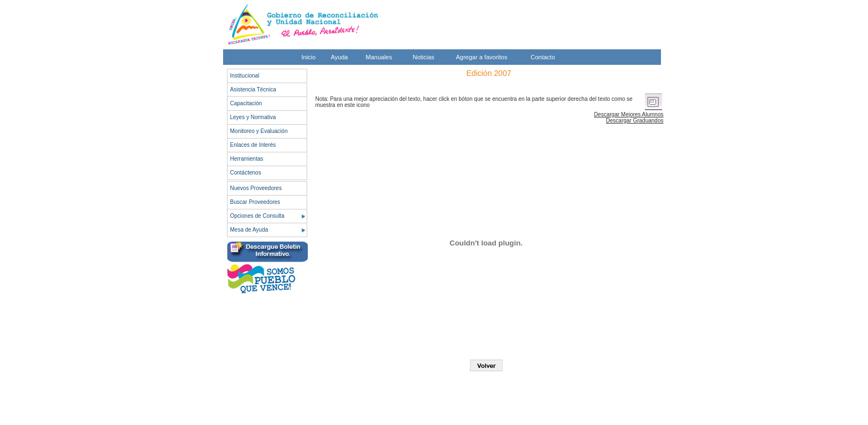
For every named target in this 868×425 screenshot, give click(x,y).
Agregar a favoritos (482, 57)
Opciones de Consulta (257, 216)
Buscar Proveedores (255, 202)
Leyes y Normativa (253, 117)
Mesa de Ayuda (249, 230)
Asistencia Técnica (253, 89)
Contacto (543, 57)
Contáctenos (246, 173)
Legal (635, 418)
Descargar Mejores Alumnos (629, 114)
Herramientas (247, 159)
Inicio (309, 57)
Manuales (379, 57)
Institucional (245, 76)
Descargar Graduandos (635, 121)
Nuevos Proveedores (256, 188)
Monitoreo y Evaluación (259, 131)
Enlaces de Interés (253, 145)
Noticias (424, 57)
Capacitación (246, 103)
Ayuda (340, 57)
